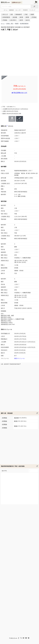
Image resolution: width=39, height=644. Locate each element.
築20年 (21, 20)
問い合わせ (19, 119)
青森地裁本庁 (19, 14)
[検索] (34, 7)
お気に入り (36, 2)
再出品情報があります (20, 93)
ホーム (6, 10)
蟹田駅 (27, 17)
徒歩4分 (28, 20)
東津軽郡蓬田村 (6, 17)
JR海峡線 (5, 20)
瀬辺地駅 (15, 17)
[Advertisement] (19, 53)
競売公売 (4, 2)
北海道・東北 (10, 24)
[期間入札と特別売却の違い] (7, 126)
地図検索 (11, 10)
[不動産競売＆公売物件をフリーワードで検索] (16, 7)
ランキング (32, 10)
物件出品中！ (17, 2)
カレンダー (18, 10)
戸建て (26, 14)
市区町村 (25, 10)
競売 (12, 14)
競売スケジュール (19, 358)
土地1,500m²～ (14, 20)
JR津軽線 (34, 17)
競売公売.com (14, 638)
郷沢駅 (22, 17)
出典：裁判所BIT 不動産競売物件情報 (11, 364)
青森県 (32, 14)
